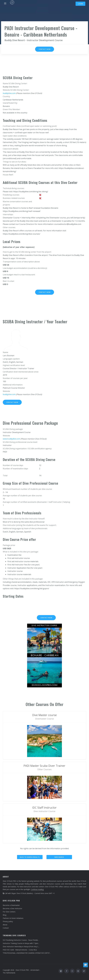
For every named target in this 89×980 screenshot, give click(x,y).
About (5, 925)
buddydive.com (9, 93)
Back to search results (30, 857)
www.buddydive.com (11, 439)
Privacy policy (8, 921)
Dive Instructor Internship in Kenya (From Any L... (21, 947)
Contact (6, 928)
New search (59, 857)
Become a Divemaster (11, 905)
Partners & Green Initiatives (13, 918)
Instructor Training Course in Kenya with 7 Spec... (21, 943)
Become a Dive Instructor (12, 908)
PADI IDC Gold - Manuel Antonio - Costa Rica (20, 950)
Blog (5, 915)
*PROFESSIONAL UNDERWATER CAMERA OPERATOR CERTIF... (27, 953)
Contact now (45, 49)
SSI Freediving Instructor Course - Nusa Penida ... (21, 940)
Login (80, 4)
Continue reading (37, 889)
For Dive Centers (9, 912)
